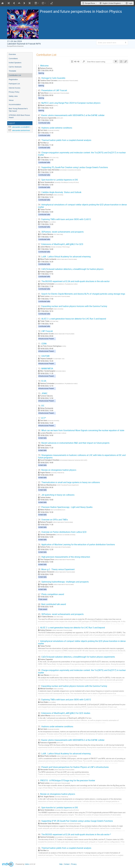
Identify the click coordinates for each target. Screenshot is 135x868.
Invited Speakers (15, 63)
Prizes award (43, 599)
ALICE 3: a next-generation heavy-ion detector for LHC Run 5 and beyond (72, 319)
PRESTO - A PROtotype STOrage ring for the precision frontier (67, 781)
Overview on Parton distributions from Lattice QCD (62, 532)
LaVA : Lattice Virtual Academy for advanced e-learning (64, 257)
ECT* (42, 418)
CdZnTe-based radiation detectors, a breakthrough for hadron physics (71, 269)
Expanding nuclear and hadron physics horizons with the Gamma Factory (73, 306)
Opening (41, 73)
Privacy (74, 864)
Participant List (14, 84)
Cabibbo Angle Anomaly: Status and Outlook (60, 192)
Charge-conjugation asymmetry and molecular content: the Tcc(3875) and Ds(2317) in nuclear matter (82, 154)
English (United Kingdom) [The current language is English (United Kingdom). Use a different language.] (112, 3)
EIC (41, 406)
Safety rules (13, 96)
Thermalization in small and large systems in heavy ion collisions (69, 482)
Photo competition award (51, 594)
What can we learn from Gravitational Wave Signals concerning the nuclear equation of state (81, 430)
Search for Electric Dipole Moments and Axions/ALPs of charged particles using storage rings (82, 294)
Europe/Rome (90, 3)
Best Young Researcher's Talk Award (18, 110)
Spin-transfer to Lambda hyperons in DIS (58, 180)
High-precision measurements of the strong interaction (64, 557)
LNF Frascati (45, 331)
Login (130, 3)
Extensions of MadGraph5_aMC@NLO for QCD (61, 244)
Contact (67, 864)
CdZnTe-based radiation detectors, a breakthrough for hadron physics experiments (76, 657)
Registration (13, 79)
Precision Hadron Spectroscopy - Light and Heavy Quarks (65, 507)
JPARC (43, 393)
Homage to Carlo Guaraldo (52, 78)
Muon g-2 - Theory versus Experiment (56, 569)
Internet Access (15, 88)
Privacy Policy (14, 92)
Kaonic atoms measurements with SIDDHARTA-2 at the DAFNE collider (71, 115)
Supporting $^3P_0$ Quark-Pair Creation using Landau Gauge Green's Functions (75, 821)
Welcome (43, 66)
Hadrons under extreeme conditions (56, 727)
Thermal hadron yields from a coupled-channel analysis (65, 140)
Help (61, 864)
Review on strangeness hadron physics (57, 470)
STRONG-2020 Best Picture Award (19, 116)
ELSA (42, 381)
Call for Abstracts (15, 67)
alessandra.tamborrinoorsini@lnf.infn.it (26, 130)
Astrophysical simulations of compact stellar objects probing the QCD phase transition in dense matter (82, 206)
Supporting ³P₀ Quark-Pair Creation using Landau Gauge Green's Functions (73, 167)
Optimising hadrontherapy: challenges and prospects (63, 582)
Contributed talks (44, 123)
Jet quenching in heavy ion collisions (56, 495)
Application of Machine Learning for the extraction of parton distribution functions (76, 545)
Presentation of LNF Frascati (53, 90)
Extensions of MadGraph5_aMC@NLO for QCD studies (64, 713)
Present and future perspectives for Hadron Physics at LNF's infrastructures (73, 767)
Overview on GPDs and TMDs (53, 520)
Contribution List (15, 75)
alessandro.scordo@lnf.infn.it (23, 127)
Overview (12, 54)
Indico (27, 864)
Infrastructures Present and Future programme (54, 339)
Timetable (12, 71)
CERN (42, 344)
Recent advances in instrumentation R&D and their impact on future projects (74, 443)
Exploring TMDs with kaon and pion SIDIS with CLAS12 (65, 219)
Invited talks (42, 438)
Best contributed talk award (52, 604)
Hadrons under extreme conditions (55, 128)
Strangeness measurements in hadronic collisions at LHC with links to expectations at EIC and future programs (82, 456)
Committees (13, 59)
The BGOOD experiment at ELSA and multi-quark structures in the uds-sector (74, 281)
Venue (11, 100)
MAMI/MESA (46, 369)
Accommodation (15, 104)
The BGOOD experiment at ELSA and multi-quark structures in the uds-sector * (74, 834)
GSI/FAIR (44, 356)
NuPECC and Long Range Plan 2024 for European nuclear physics (69, 103)
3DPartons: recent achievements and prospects (61, 232)
